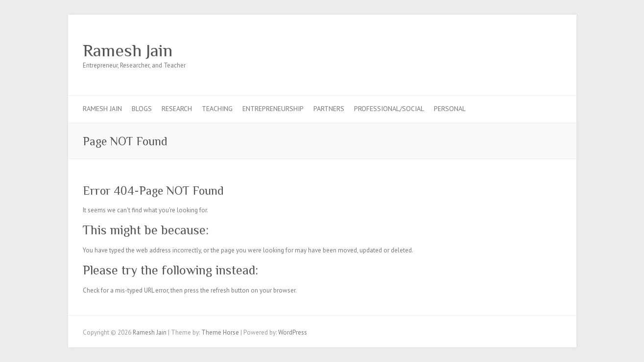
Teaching (217, 109)
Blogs (142, 109)
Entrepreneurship (273, 109)
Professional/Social (389, 109)
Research (177, 109)
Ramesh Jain (128, 50)
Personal (450, 109)
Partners (329, 109)
